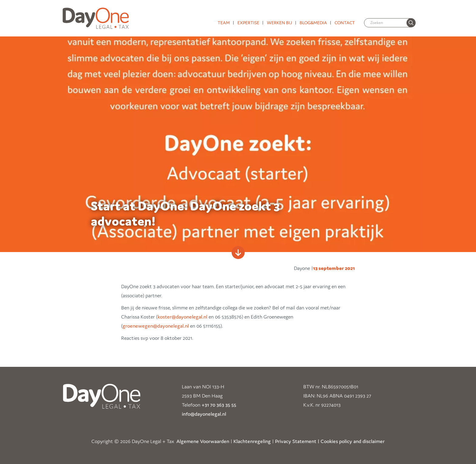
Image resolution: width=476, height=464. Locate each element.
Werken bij (279, 23)
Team (224, 23)
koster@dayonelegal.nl (182, 317)
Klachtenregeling (252, 441)
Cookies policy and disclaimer (353, 441)
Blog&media (313, 23)
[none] (411, 23)
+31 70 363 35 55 (219, 405)
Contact (345, 23)
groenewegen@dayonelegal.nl (156, 326)
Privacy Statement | (297, 441)
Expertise (248, 23)
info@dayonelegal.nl (204, 414)
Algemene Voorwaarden (203, 441)
